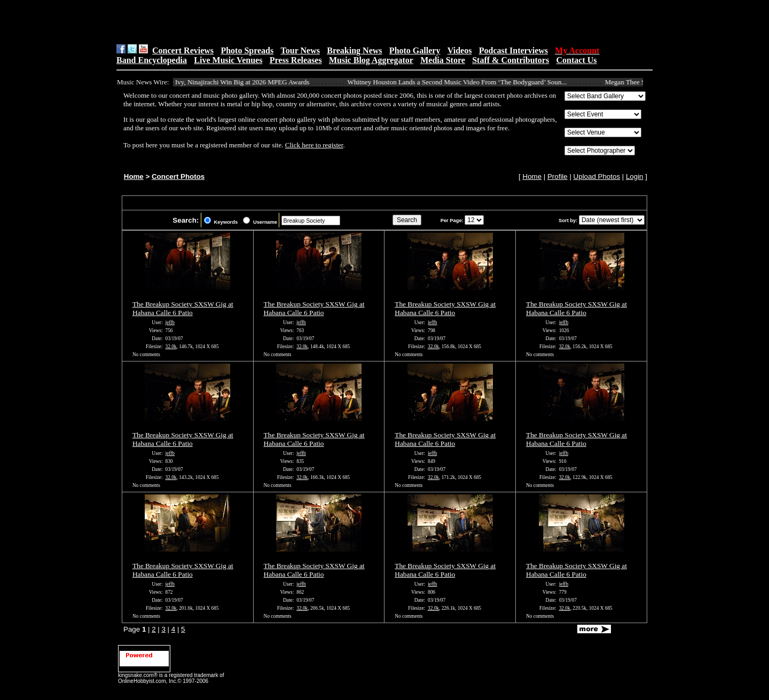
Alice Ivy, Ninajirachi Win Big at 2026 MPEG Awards (238, 82)
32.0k (171, 347)
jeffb (170, 323)
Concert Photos (178, 176)
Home (134, 176)
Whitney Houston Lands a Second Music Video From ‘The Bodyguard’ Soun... (462, 82)
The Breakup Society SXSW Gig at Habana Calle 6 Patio (183, 308)
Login (635, 176)
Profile (558, 176)
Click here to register (314, 145)
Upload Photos (597, 176)
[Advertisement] (252, 22)
